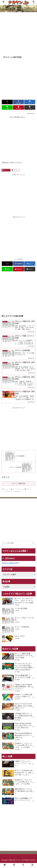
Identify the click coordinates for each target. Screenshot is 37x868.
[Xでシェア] (7, 102)
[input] (18, 543)
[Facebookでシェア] (18, 102)
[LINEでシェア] (7, 107)
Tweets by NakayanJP (10, 563)
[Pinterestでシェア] (18, 107)
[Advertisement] (18, 34)
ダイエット (6, 170)
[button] (30, 107)
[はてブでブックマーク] (30, 102)
